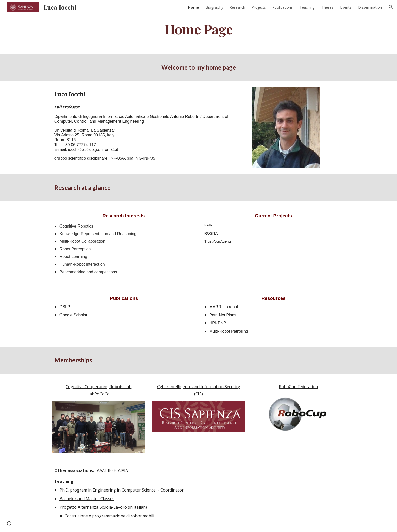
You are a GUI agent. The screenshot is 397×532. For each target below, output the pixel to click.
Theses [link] (327, 7)
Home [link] (193, 7)
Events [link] (346, 7)
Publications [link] (283, 7)
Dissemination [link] (370, 7)
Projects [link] (259, 7)
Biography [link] (214, 7)
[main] (198, 29)
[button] (391, 7)
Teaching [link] (307, 7)
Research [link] (237, 7)
